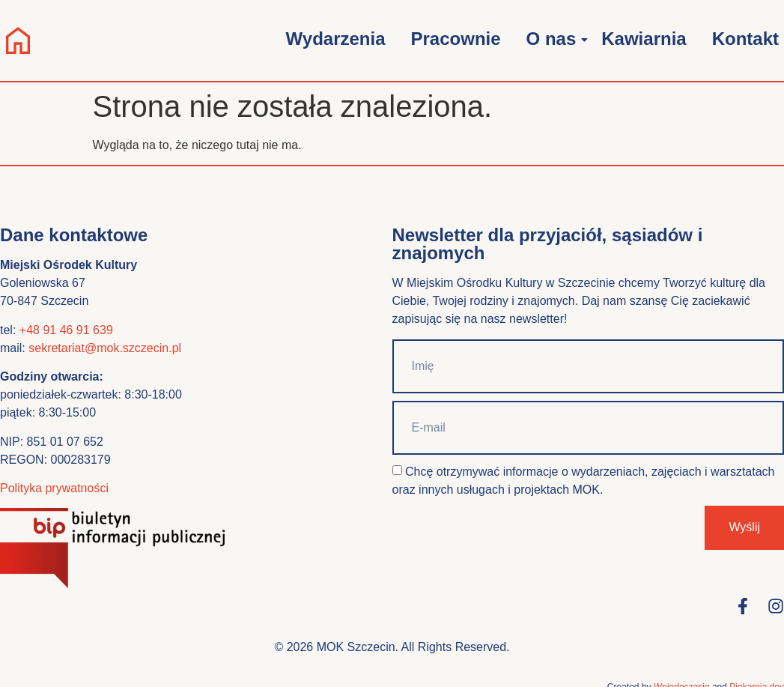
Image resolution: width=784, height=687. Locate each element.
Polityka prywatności (54, 488)
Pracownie (456, 39)
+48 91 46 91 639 (66, 330)
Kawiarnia (644, 39)
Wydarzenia (336, 39)
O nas (554, 39)
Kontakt (745, 39)
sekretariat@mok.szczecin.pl (105, 348)
